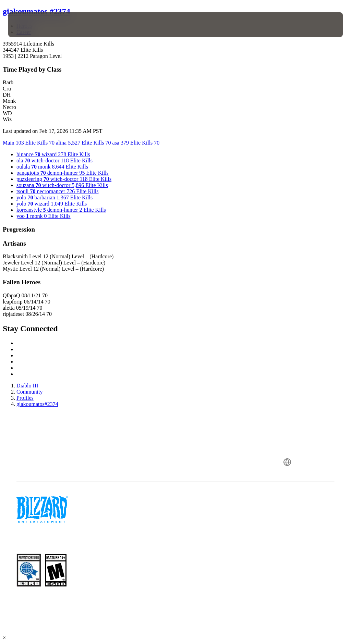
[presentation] (29, 25)
